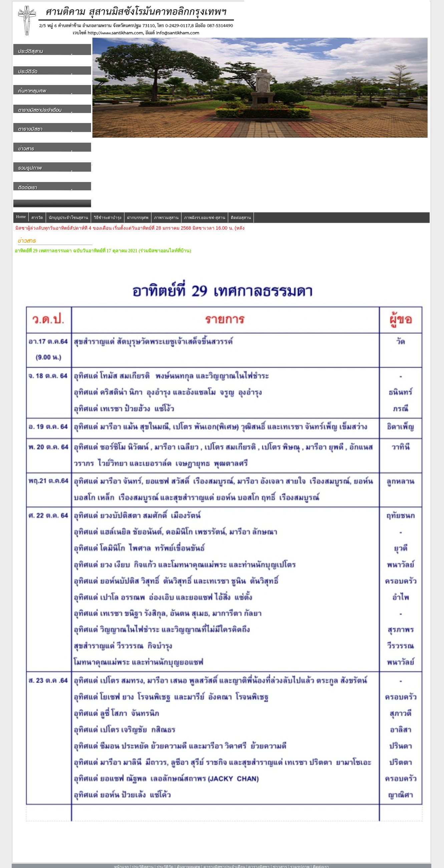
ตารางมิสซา (259, 861)
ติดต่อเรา (321, 861)
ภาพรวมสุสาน (166, 212)
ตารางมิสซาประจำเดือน (224, 861)
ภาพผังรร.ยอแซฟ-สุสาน (205, 212)
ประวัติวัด (165, 861)
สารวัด (37, 212)
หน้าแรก (121, 861)
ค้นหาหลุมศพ (188, 861)
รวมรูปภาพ (300, 861)
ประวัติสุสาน (143, 861)
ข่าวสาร (280, 861)
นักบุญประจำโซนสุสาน (68, 212)
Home (21, 211)
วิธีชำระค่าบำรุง (108, 212)
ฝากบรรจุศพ (138, 212)
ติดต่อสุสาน (241, 212)
